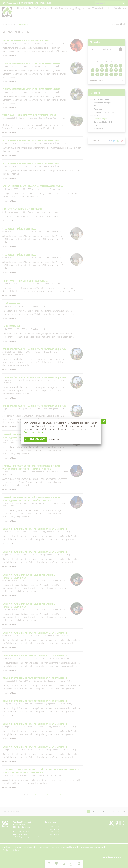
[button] (104, 421)
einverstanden (35, 439)
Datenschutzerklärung (34, 432)
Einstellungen (54, 439)
